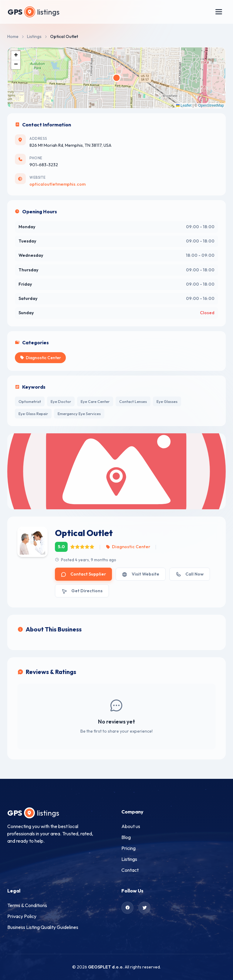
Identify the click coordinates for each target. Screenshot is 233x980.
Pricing (128, 848)
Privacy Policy (22, 916)
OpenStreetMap (211, 105)
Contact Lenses (133, 401)
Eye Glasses (167, 401)
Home (13, 36)
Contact (130, 870)
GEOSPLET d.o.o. (106, 967)
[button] (16, 56)
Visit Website (140, 574)
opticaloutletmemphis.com (57, 184)
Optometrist (30, 401)
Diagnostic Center (128, 547)
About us (131, 826)
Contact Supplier (83, 574)
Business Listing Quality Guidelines (43, 927)
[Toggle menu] (219, 12)
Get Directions (82, 591)
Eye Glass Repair (33, 414)
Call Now (190, 574)
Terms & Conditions (27, 905)
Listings (34, 36)
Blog (126, 837)
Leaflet (184, 105)
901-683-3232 (44, 165)
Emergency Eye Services (79, 414)
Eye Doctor (61, 401)
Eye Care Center (95, 401)
